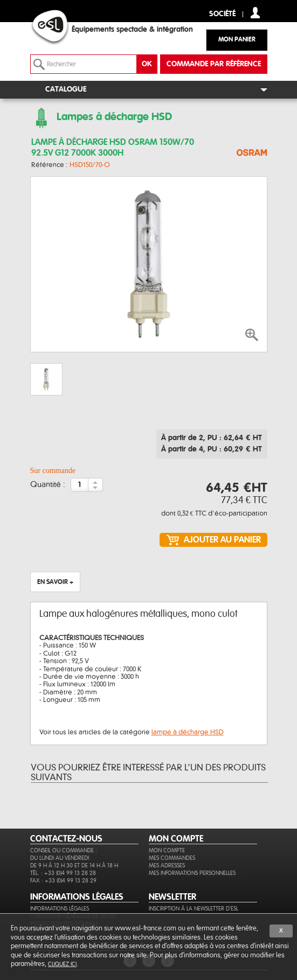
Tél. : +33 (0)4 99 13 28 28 (63, 873)
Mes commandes (172, 858)
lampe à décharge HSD (188, 732)
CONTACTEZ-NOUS (66, 839)
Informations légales (60, 909)
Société (222, 14)
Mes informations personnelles (192, 873)
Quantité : (48, 485)
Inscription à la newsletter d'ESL (194, 909)
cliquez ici (62, 964)
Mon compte (167, 850)
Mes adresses (167, 866)
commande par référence (214, 64)
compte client (255, 13)
